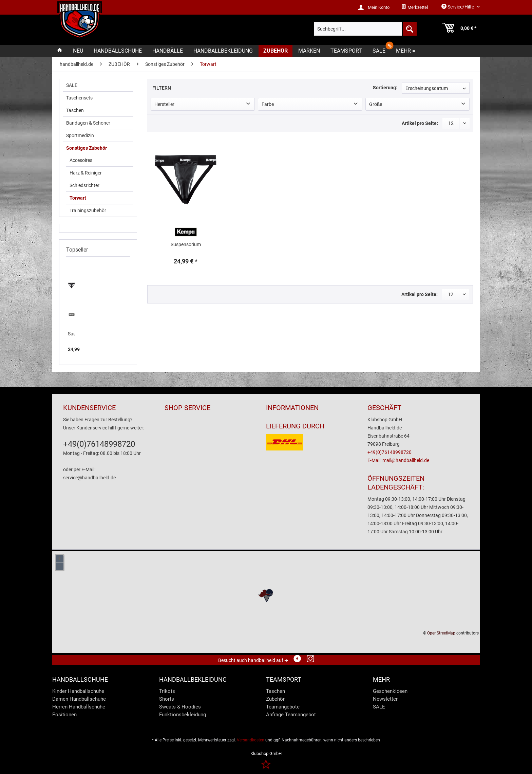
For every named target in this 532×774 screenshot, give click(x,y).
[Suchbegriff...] (365, 29)
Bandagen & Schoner (88, 123)
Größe (376, 104)
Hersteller (164, 104)
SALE (72, 85)
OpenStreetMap (441, 633)
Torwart (78, 198)
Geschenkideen (390, 691)
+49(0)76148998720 (99, 444)
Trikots (167, 691)
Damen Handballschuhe (79, 699)
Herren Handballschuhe (79, 707)
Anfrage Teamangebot (291, 715)
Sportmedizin (80, 135)
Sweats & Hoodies (180, 707)
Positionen (64, 715)
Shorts (167, 699)
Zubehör (275, 699)
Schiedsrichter (84, 185)
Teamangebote (283, 707)
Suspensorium (72, 334)
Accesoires (81, 160)
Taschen (75, 110)
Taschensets (79, 98)
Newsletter (385, 699)
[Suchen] (409, 29)
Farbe (268, 104)
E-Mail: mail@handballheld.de (398, 460)
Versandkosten (251, 740)
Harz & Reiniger (86, 173)
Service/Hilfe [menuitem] (458, 7)
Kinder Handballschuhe (78, 691)
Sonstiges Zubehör (87, 148)
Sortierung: (385, 88)
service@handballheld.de (89, 478)
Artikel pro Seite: (420, 123)
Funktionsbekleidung (183, 715)
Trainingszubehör (88, 210)
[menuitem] (415, 7)
